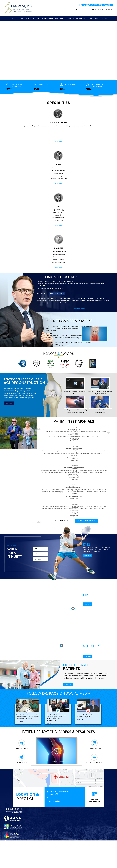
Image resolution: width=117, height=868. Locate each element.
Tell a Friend (65, 856)
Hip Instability (58, 220)
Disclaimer (30, 856)
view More (20, 722)
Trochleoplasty (58, 173)
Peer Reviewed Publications (17, 86)
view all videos (58, 762)
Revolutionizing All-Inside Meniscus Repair (75, 386)
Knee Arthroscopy (58, 168)
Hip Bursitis (58, 215)
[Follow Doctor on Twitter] (55, 851)
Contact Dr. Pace (101, 19)
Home (22, 856)
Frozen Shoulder (59, 260)
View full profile (80, 309)
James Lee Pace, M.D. (57, 293)
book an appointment (95, 800)
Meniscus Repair (58, 176)
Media (90, 19)
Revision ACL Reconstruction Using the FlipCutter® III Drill (100, 386)
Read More (58, 142)
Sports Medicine (59, 116)
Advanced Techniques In (24, 381)
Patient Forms (22, 763)
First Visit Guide (22, 748)
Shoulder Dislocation (58, 262)
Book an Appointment (104, 10)
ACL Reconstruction (59, 170)
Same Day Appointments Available (96, 5)
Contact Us (75, 856)
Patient (74, 421)
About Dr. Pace (18, 19)
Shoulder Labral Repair (59, 252)
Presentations (44, 84)
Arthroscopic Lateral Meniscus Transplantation (100, 404)
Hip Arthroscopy (58, 210)
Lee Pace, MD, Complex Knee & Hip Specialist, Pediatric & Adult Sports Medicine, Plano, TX (59, 860)
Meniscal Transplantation (58, 178)
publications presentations (69, 321)
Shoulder (58, 242)
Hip (58, 200)
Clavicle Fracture (58, 257)
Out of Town (75, 667)
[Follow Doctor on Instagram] (66, 851)
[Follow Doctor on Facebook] (51, 851)
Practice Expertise (32, 19)
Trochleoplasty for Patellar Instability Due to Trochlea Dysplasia (75, 404)
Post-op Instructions (94, 763)
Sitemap (47, 856)
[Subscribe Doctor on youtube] (59, 851)
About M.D (57, 277)
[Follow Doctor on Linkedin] (62, 851)
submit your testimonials (86, 521)
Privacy (39, 856)
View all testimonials (61, 521)
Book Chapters (70, 84)
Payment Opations (94, 748)
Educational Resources (76, 19)
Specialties (58, 103)
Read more (74, 441)
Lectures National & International (98, 86)
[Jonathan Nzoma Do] (18, 8)
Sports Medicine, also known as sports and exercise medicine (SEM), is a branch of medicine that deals (59, 126)
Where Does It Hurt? (15, 553)
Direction (30, 797)
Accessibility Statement (89, 856)
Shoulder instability (58, 254)
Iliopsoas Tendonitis (58, 218)
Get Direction (54, 801)
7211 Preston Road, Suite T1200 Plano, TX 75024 (60, 793)
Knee (58, 158)
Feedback (55, 856)
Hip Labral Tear (58, 212)
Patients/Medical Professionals (53, 19)
